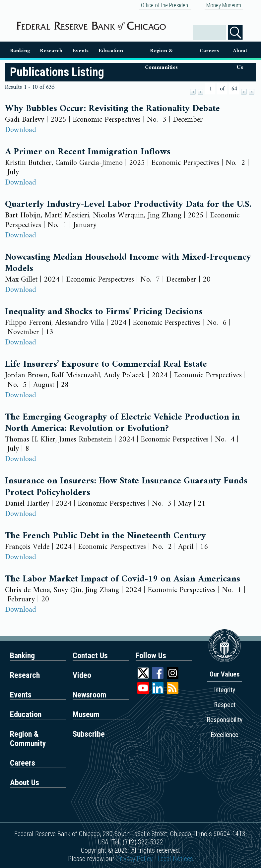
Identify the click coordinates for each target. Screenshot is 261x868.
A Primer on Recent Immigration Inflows (88, 152)
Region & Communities (161, 52)
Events (80, 51)
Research (51, 51)
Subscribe (89, 734)
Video (82, 675)
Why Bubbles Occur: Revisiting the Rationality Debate (112, 109)
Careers (209, 51)
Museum (86, 714)
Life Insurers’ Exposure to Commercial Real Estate (106, 364)
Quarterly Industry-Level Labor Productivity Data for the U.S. (128, 204)
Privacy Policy (134, 859)
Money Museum (224, 5)
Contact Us (90, 656)
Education (111, 51)
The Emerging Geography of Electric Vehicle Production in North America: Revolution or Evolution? (122, 423)
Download (21, 130)
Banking (20, 51)
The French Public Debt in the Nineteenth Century (105, 536)
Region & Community (28, 739)
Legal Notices (175, 859)
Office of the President (165, 5)
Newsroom (90, 695)
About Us (240, 52)
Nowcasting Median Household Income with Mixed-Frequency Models (128, 263)
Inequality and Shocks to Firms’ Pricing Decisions (104, 312)
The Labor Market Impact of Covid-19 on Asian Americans (123, 579)
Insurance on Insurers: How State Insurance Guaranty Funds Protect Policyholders (126, 487)
